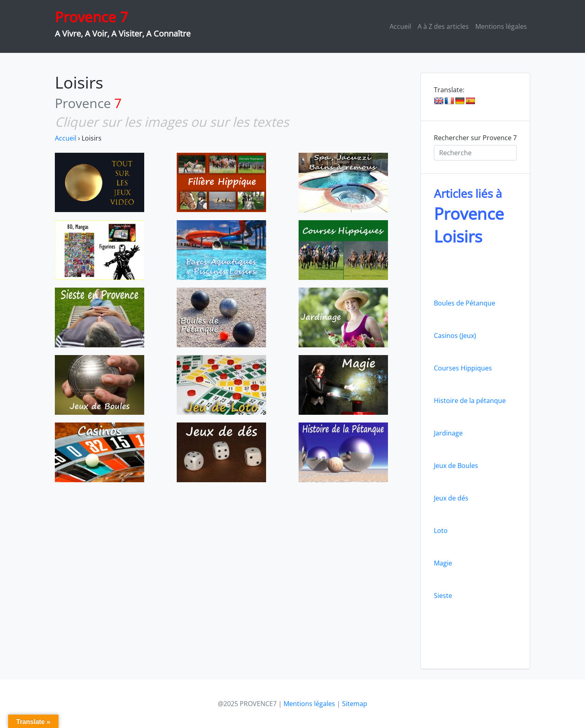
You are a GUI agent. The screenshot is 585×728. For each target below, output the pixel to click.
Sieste (443, 596)
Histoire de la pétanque (470, 401)
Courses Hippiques (463, 368)
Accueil (400, 26)
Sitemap (355, 704)
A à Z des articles (443, 26)
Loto (441, 531)
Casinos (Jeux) (455, 336)
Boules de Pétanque (465, 303)
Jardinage (448, 433)
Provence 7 (91, 17)
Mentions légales (501, 26)
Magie (443, 563)
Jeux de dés (451, 498)
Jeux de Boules (456, 466)
